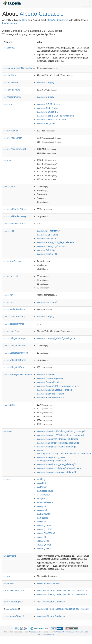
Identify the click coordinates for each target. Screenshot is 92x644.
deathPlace (11, 83)
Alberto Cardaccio (42, 14)
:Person (42, 487)
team (8, 104)
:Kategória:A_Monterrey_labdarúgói (58, 443)
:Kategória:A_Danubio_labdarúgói (57, 439)
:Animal (42, 510)
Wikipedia (33, 632)
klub (9, 231)
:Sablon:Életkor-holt (50, 398)
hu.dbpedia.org (9, 23)
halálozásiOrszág (15, 216)
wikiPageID (11, 131)
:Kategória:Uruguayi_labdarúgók (57, 472)
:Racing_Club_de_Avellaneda (55, 116)
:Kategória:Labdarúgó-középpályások (59, 468)
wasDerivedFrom (14, 591)
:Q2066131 (45, 549)
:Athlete (42, 483)
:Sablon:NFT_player (51, 394)
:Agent (41, 499)
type (7, 479)
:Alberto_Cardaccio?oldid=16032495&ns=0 (62, 591)
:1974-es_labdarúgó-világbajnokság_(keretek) (63, 609)
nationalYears (12, 90)
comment (10, 556)
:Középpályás (48, 302)
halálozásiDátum (15, 209)
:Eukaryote (43, 514)
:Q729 (43, 541)
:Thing (41, 479)
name (12, 609)
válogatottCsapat (15, 338)
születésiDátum (14, 309)
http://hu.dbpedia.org (58, 20)
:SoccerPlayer (45, 491)
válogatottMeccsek (16, 353)
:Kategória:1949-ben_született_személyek (61, 431)
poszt (9, 302)
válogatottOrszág (15, 360)
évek (9, 405)
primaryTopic (13, 616)
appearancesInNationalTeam (19, 68)
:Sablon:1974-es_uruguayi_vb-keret (58, 386)
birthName (10, 75)
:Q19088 (44, 525)
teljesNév (11, 331)
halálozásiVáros (14, 224)
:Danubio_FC (47, 112)
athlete (24, 20)
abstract (9, 48)
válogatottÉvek (14, 367)
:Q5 (42, 537)
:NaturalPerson (45, 502)
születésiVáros (14, 324)
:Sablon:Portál (48, 382)
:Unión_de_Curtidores (52, 120)
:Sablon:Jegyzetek (50, 378)
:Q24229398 (46, 533)
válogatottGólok (14, 346)
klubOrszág (12, 261)
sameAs (9, 583)
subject (8, 431)
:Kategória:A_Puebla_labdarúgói (57, 447)
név (8, 295)
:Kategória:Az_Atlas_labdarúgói (56, 464)
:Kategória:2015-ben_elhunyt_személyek (61, 435)
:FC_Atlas (46, 123)
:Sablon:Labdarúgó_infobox (54, 390)
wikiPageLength (13, 138)
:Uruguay (45, 83)
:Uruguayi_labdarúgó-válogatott (56, 338)
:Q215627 (45, 529)
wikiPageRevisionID (15, 149)
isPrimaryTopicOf (13, 602)
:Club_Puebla (48, 108)
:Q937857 (45, 545)
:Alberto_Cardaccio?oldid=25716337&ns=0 (62, 594)
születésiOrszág (14, 317)
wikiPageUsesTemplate (18, 374)
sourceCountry (12, 97)
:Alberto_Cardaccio (51, 602)
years (8, 160)
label (7, 576)
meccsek (11, 276)
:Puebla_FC (47, 254)
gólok (9, 187)
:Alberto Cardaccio (49, 583)
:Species (42, 518)
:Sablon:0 (46, 374)
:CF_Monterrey (48, 104)
